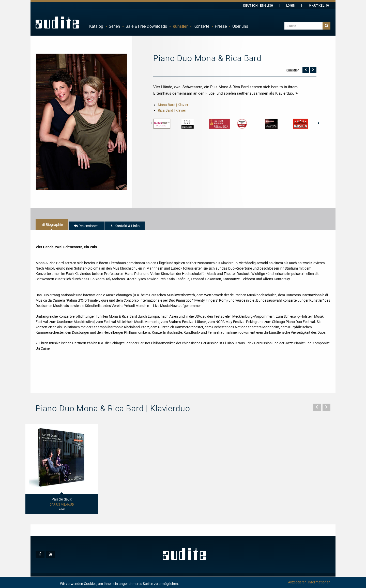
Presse (221, 26)
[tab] (52, 225)
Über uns (240, 26)
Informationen (319, 582)
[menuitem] (96, 26)
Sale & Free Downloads (146, 26)
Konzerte (201, 26)
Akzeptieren (297, 582)
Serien (114, 26)
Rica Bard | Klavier (172, 110)
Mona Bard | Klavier (173, 105)
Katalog (96, 26)
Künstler (180, 26)
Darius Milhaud (62, 505)
